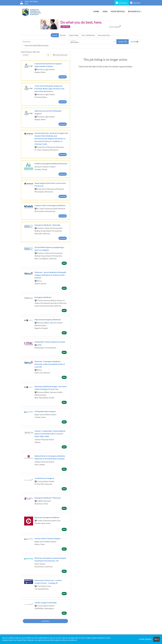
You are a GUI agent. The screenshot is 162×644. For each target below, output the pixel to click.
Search (55, 35)
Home (96, 11)
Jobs (105, 11)
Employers (135, 3)
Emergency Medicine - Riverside (47, 225)
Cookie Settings (145, 639)
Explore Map (74, 35)
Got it (156, 639)
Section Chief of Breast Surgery (47, 538)
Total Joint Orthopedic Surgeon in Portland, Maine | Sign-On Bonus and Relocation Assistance (49, 89)
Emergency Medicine (43, 297)
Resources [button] (134, 11)
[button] (134, 42)
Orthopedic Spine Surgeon (45, 411)
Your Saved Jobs (104, 35)
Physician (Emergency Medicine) (48, 320)
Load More (45, 621)
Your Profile (118, 11)
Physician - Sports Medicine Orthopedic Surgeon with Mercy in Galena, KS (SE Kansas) (50, 275)
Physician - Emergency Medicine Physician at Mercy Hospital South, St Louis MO (50, 364)
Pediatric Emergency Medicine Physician (51, 164)
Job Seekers (122, 3)
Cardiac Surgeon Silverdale (46, 603)
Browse (63, 35)
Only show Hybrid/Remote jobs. (37, 45)
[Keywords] (45, 42)
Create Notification (60, 55)
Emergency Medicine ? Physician (48, 498)
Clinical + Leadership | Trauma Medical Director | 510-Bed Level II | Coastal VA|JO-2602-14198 (50, 434)
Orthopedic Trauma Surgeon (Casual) (50, 342)
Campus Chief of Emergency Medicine (50, 205)
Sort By (25, 55)
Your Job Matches (88, 35)
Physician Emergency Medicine (47, 517)
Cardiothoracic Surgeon (44, 478)
